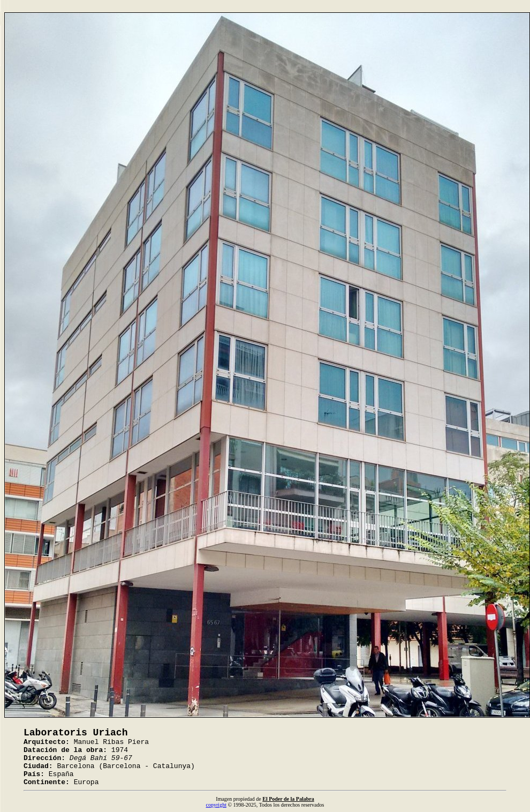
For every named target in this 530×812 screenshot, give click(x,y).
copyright (216, 805)
